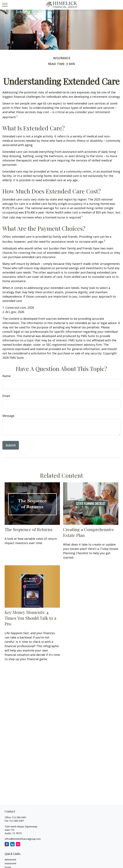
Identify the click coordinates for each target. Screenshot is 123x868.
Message (8, 416)
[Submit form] (11, 445)
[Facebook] (7, 844)
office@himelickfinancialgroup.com (23, 839)
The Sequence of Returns (29, 529)
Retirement (10, 860)
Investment (10, 863)
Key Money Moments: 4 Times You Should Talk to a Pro (30, 618)
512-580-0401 (19, 817)
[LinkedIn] (12, 844)
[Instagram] (18, 844)
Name (6, 376)
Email (6, 396)
